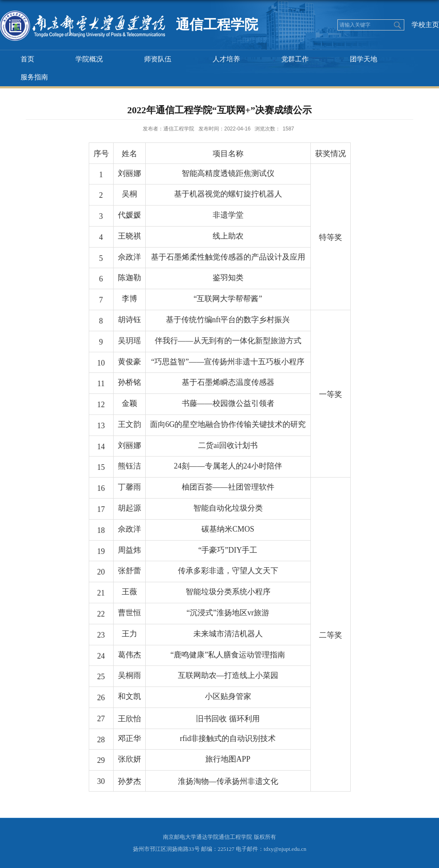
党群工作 (295, 59)
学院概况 (89, 59)
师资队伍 (158, 59)
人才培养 (226, 59)
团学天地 (364, 59)
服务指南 (34, 77)
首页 (27, 59)
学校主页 (425, 25)
